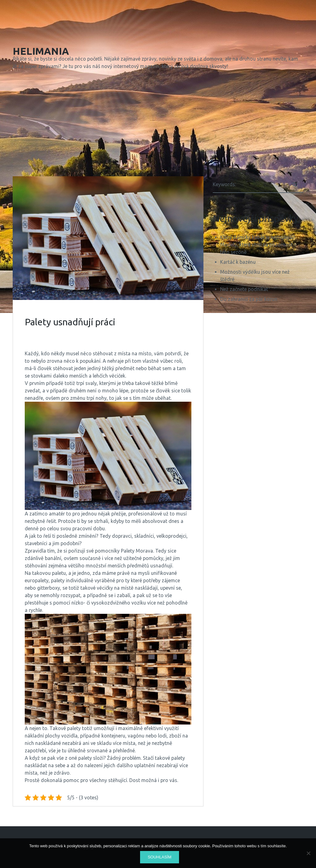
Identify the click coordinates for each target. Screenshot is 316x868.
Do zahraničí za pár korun (249, 299)
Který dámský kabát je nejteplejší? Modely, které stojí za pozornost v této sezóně (258, 245)
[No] (308, 853)
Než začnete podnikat (244, 289)
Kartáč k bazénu (238, 262)
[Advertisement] (158, 124)
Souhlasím (160, 857)
